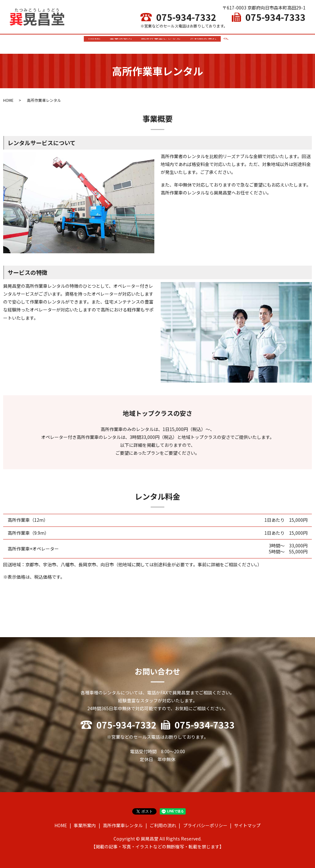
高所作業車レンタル (162, 42)
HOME (92, 42)
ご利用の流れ (206, 42)
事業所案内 (120, 42)
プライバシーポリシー (205, 823)
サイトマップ (247, 823)
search (229, 43)
